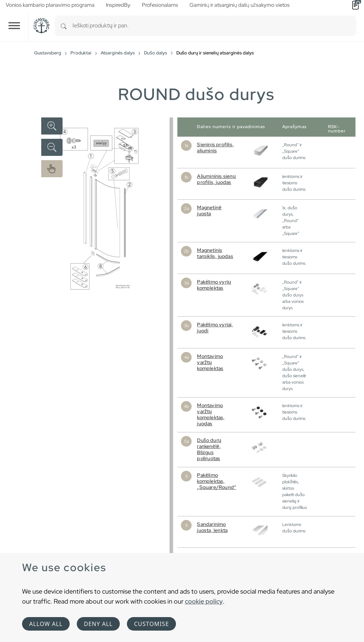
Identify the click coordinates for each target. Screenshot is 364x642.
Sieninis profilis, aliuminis (215, 148)
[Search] (64, 26)
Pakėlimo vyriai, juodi (215, 328)
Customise (151, 624)
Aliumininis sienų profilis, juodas (216, 179)
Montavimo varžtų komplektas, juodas (211, 414)
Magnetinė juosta (209, 211)
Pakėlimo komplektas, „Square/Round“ (216, 481)
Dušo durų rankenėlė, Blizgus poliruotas (209, 449)
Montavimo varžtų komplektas (210, 362)
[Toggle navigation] (14, 26)
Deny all (98, 624)
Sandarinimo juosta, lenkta (212, 527)
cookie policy (204, 601)
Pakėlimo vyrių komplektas (214, 285)
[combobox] (214, 26)
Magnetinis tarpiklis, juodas (215, 253)
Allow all (46, 624)
